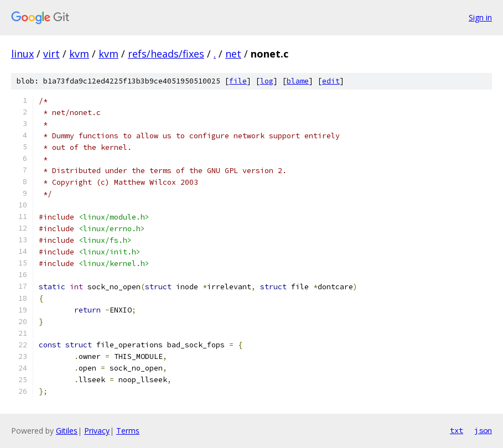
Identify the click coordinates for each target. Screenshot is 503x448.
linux (22, 54)
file (238, 81)
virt (51, 54)
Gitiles (67, 431)
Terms (128, 431)
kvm (79, 54)
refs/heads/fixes (166, 54)
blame (298, 81)
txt (457, 430)
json (483, 430)
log (267, 81)
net (233, 54)
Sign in (480, 17)
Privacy (97, 431)
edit (331, 81)
